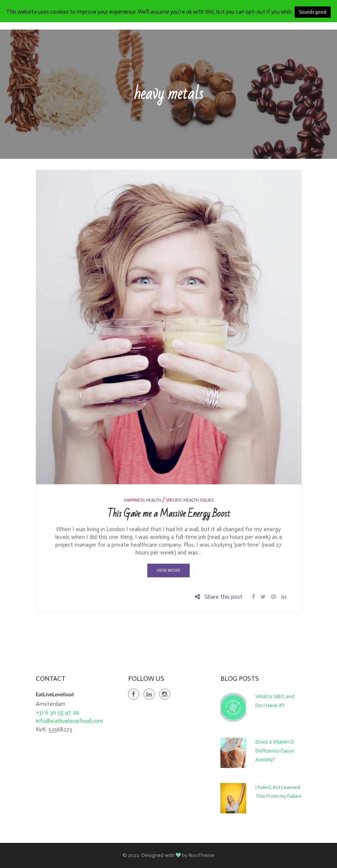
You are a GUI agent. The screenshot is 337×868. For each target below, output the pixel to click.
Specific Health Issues (190, 500)
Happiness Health (142, 500)
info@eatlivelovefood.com (69, 721)
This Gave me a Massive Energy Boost (169, 514)
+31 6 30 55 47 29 (57, 712)
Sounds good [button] (313, 12)
